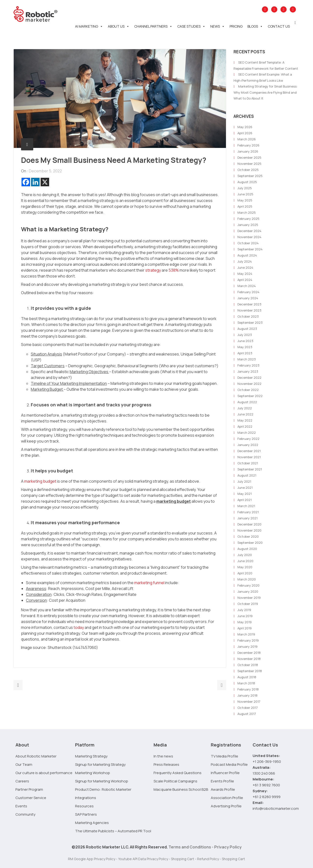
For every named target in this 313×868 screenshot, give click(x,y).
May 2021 (245, 494)
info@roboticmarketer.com (276, 808)
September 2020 (250, 543)
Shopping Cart (183, 859)
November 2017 (249, 701)
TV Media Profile (224, 756)
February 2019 (248, 640)
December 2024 (249, 231)
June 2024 (245, 267)
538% (174, 270)
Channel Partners (153, 26)
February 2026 (248, 145)
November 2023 (249, 310)
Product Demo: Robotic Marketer (103, 789)
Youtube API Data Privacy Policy (143, 859)
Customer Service (31, 798)
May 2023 (245, 347)
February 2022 (248, 439)
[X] (45, 182)
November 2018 (249, 659)
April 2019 (245, 628)
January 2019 (247, 646)
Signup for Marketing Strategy (100, 764)
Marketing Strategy (91, 756)
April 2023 (245, 353)
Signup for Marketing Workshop (102, 781)
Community (25, 814)
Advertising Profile (226, 806)
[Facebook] (26, 182)
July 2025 (245, 188)
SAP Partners (86, 814)
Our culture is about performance (44, 773)
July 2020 (245, 555)
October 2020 (248, 536)
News (218, 26)
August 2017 (247, 714)
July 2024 (245, 261)
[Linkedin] (35, 182)
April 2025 (245, 206)
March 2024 (247, 286)
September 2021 (250, 469)
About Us (119, 26)
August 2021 (247, 475)
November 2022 (249, 384)
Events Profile (222, 781)
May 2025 (245, 200)
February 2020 (248, 585)
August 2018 (247, 677)
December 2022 (249, 378)
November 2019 (249, 598)
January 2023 (248, 371)
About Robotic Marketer (36, 756)
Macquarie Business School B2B (181, 789)
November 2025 (249, 164)
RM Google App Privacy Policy (92, 859)
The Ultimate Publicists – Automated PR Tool (113, 831)
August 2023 (247, 329)
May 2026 (245, 127)
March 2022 (247, 433)
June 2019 (245, 616)
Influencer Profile (225, 773)
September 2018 (250, 671)
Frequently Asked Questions (178, 773)
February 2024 (248, 292)
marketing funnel (149, 583)
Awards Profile (223, 789)
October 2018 (248, 665)
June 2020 (245, 561)
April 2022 (245, 426)
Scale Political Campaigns (175, 781)
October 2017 (248, 708)
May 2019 (245, 622)
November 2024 (249, 237)
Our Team (24, 764)
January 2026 (248, 151)
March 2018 (246, 683)
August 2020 (247, 549)
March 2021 (246, 506)
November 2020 (249, 530)
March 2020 (247, 579)
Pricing (236, 26)
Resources (84, 806)
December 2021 (249, 451)
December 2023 (249, 304)
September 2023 (250, 323)
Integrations (86, 798)
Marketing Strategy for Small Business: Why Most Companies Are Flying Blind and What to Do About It (266, 92)
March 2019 (246, 634)
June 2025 (245, 194)
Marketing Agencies (92, 823)
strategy (153, 270)
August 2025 (247, 182)
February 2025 (248, 219)
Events (21, 806)
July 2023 (245, 335)
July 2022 (245, 408)
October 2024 (248, 243)
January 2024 (248, 298)
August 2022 (247, 402)
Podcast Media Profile (229, 764)
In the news (163, 756)
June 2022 (245, 414)
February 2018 (248, 689)
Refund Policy (208, 859)
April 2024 (245, 280)
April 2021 (245, 500)
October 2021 (248, 463)
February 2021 (248, 512)
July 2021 (244, 481)
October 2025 (248, 170)
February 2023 (248, 365)
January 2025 (248, 225)
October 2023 (248, 316)
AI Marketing (89, 26)
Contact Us (279, 26)
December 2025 (249, 157)
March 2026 (247, 139)
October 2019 (248, 604)
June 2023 (245, 341)
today (79, 627)
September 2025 (250, 176)
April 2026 (245, 133)
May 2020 (245, 567)
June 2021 (245, 488)
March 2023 (247, 359)
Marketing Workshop (93, 773)
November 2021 (249, 457)
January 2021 (247, 518)
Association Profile (227, 798)
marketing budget (40, 481)
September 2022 (250, 396)
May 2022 (245, 420)
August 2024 (247, 255)
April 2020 (245, 573)
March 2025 (247, 212)
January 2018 (247, 695)
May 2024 (245, 274)
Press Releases (166, 764)
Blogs (255, 26)
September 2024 (250, 249)
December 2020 (249, 524)
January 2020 (248, 591)
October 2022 (248, 390)
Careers (22, 781)
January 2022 (248, 445)
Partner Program (29, 789)
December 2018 (249, 653)
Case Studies (191, 26)
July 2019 (244, 610)
